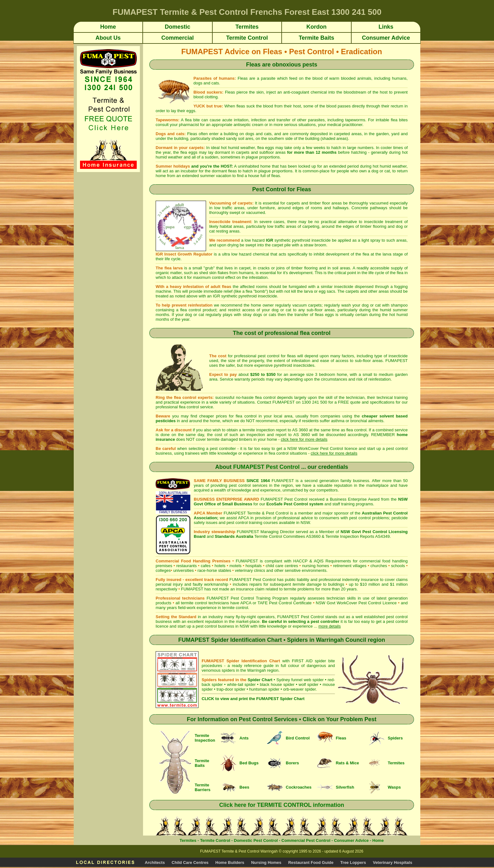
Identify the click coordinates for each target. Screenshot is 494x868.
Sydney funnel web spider (300, 680)
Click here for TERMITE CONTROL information (282, 805)
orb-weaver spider (299, 689)
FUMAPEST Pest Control (266, 467)
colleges (163, 570)
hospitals (253, 566)
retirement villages (350, 566)
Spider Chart (260, 680)
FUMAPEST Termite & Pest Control (256, 513)
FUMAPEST (192, 589)
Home (378, 840)
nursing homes (316, 566)
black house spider (277, 684)
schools (398, 566)
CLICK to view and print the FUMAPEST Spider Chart (253, 699)
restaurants (186, 566)
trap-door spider (231, 689)
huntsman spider (264, 689)
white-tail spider (241, 684)
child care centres (282, 566)
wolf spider (309, 684)
